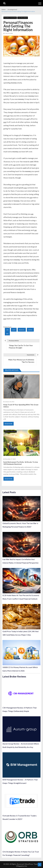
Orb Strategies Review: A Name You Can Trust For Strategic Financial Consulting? (21, 853)
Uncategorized (23, 18)
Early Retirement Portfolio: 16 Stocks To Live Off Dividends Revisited (21, 463)
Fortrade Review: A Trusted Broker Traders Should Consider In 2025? (20, 817)
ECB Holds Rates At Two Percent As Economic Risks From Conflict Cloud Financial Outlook (21, 597)
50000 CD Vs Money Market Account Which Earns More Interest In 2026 (20, 669)
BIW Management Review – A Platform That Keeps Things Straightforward (20, 781)
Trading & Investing (10, 18)
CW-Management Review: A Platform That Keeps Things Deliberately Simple (20, 709)
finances (22, 330)
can (7, 330)
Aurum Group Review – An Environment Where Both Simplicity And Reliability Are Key (21, 745)
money (30, 330)
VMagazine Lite (22, 866)
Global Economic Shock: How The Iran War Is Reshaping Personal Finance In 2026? (20, 525)
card (14, 330)
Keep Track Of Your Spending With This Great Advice (21, 406)
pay (7, 333)
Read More (9, 424)
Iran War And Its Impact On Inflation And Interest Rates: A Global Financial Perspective (20, 561)
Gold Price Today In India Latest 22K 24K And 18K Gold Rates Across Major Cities (20, 633)
